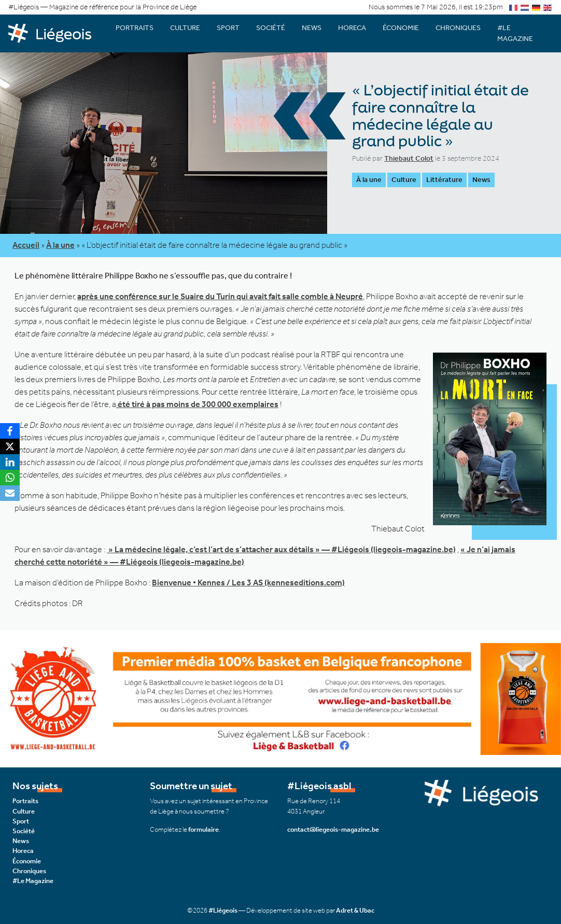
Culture (185, 28)
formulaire (204, 829)
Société (271, 28)
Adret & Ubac (355, 910)
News (312, 28)
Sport (228, 28)
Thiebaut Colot (409, 158)
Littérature (444, 180)
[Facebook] (10, 431)
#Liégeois (223, 910)
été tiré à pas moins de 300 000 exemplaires (197, 404)
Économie (401, 28)
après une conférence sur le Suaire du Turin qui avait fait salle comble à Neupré (220, 296)
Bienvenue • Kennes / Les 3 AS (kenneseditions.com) (248, 583)
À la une (369, 180)
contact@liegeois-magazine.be (333, 829)
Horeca (352, 28)
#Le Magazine (515, 33)
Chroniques (458, 28)
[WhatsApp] (10, 478)
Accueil (26, 245)
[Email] (10, 493)
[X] (10, 446)
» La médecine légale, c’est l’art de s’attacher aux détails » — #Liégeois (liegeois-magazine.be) (281, 549)
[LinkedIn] (10, 462)
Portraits (135, 28)
